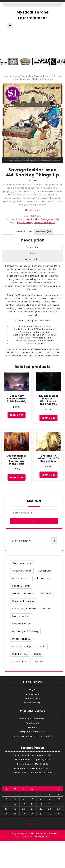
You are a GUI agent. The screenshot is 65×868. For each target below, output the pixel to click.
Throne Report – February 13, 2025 (33, 768)
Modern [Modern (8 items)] (48, 609)
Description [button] (32, 247)
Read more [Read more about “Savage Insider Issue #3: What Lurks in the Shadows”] (48, 418)
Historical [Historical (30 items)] (46, 593)
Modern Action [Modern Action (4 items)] (21, 616)
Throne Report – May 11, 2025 (33, 764)
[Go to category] (54, 541)
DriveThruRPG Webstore (32, 719)
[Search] (34, 521)
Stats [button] (32, 253)
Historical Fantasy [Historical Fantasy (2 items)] (23, 601)
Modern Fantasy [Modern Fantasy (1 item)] (22, 624)
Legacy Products (22, 76)
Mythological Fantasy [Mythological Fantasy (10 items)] (25, 631)
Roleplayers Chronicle (32, 732)
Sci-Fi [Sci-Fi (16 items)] (38, 654)
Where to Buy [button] (32, 259)
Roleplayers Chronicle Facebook (32, 736)
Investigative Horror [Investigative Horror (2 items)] (25, 609)
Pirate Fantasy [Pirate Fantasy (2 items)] (21, 639)
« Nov (31, 824)
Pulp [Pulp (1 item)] (43, 646)
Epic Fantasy (25, 222)
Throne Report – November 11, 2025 (33, 755)
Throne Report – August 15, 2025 (32, 760)
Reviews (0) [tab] (43, 231)
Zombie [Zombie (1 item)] (40, 661)
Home (6, 76)
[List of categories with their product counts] (31, 541)
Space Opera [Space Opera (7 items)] (20, 661)
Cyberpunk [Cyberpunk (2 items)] (44, 571)
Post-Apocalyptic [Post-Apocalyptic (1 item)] (23, 646)
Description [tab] (24, 231)
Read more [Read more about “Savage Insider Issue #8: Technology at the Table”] (17, 477)
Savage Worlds (50, 219)
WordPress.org (32, 703)
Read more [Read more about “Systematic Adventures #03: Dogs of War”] (48, 475)
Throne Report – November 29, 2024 (32, 773)
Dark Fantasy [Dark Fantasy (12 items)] (20, 578)
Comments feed (33, 698)
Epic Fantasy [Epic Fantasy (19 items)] (42, 578)
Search (34, 501)
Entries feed (32, 694)
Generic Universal (45, 222)
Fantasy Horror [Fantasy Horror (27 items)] (21, 586)
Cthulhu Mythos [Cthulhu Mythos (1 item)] (22, 571)
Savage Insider (43, 76)
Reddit (32, 727)
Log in (32, 689)
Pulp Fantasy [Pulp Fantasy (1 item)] (20, 654)
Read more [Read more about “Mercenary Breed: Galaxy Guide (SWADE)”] (17, 415)
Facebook (32, 723)
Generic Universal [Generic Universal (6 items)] (23, 593)
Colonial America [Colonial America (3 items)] (23, 563)
